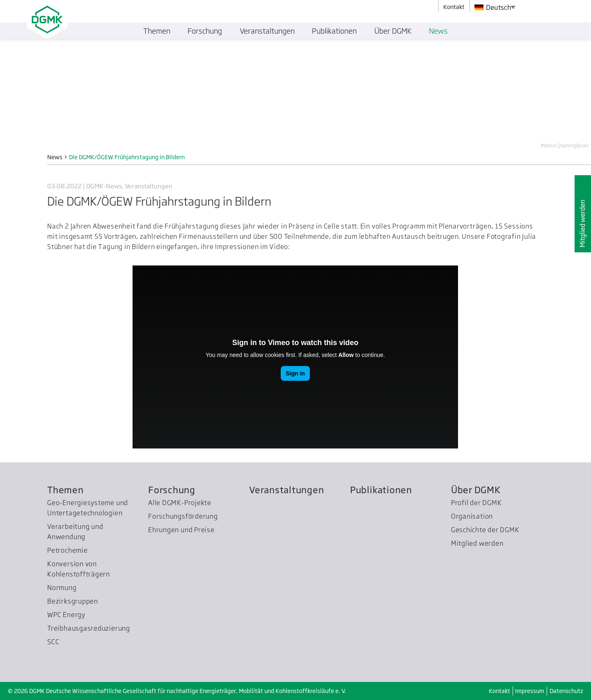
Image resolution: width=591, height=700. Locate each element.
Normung (62, 588)
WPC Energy (66, 615)
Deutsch (493, 7)
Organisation (472, 516)
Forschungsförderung (183, 516)
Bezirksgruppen (73, 601)
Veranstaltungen (287, 490)
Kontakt (499, 691)
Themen (65, 490)
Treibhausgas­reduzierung (89, 628)
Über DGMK (476, 490)
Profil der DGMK (476, 503)
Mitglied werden (582, 223)
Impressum (530, 691)
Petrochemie (67, 550)
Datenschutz (566, 691)
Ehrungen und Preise (181, 530)
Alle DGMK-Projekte (180, 503)
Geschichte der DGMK (485, 530)
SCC (53, 642)
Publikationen (381, 490)
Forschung (172, 490)
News (438, 31)
